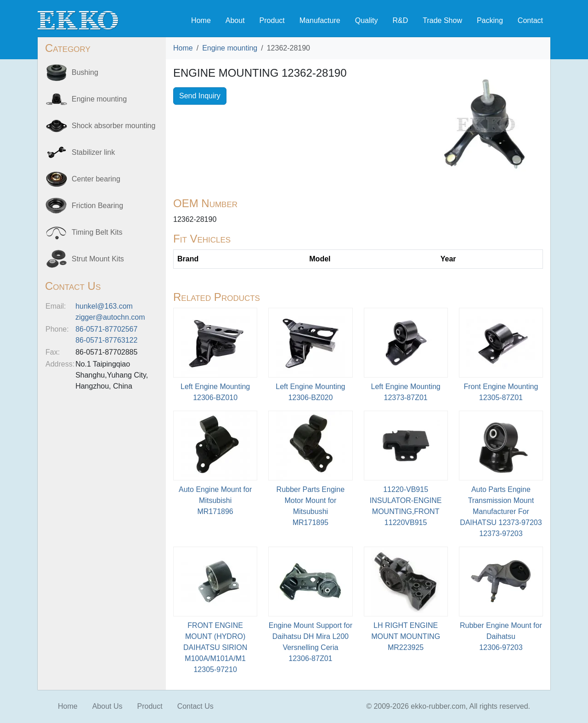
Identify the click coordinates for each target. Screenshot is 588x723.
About (235, 20)
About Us (107, 706)
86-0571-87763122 (106, 340)
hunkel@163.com (104, 306)
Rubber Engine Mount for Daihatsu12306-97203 (501, 636)
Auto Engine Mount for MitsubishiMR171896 (215, 500)
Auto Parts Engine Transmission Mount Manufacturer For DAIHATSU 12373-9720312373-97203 (501, 511)
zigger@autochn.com (110, 317)
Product (272, 20)
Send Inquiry (200, 96)
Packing (490, 20)
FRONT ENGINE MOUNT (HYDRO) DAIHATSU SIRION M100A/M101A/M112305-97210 (215, 647)
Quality (367, 20)
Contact (530, 20)
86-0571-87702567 (106, 329)
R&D (400, 20)
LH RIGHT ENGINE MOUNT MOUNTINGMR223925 (406, 636)
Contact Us (195, 706)
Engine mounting (230, 48)
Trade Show (442, 20)
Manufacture (320, 20)
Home (201, 20)
